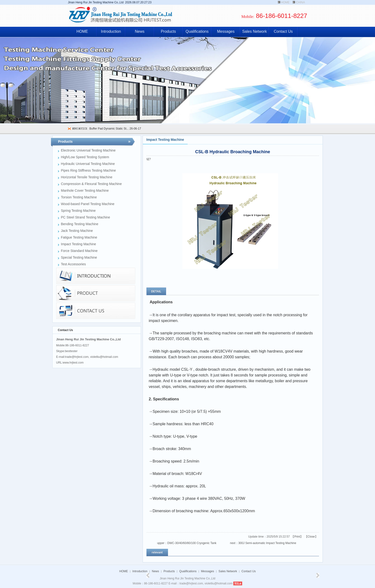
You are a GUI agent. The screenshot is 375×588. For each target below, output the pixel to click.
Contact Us (283, 31)
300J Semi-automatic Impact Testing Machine (267, 543)
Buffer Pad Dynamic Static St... (109, 129)
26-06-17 (135, 129)
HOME (285, 2)
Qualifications (197, 31)
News (140, 31)
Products (168, 31)
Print (297, 537)
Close (311, 537)
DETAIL (156, 291)
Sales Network (255, 31)
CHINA (300, 2)
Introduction (111, 31)
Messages (226, 31)
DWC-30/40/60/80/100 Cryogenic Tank (192, 543)
